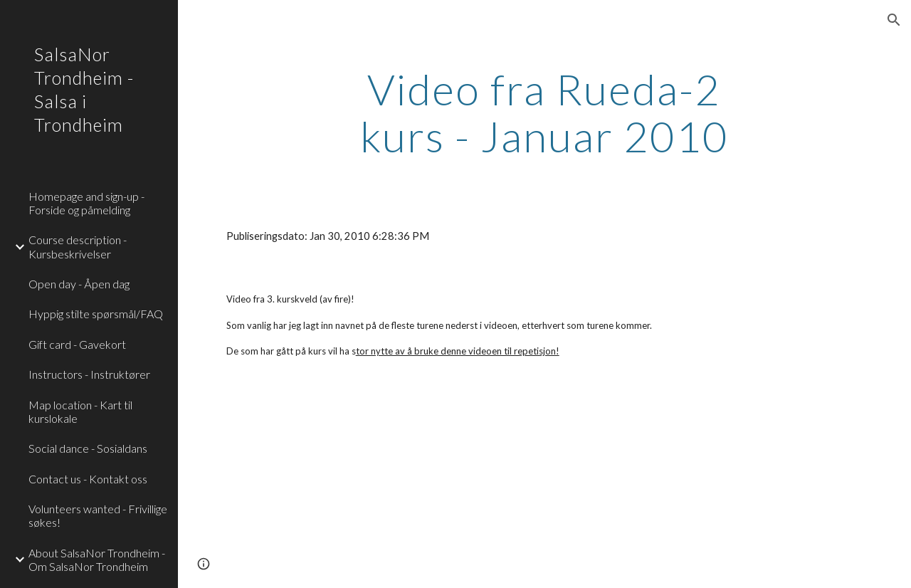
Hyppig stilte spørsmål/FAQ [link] (96, 314)
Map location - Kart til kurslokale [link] (80, 411)
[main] (544, 112)
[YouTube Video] (323, 486)
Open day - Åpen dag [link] (79, 284)
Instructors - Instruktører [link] (89, 374)
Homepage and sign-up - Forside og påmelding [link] (86, 203)
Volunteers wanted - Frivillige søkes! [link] (98, 515)
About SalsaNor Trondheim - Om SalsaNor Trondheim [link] (97, 560)
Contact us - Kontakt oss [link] (88, 479)
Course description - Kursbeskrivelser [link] (78, 246)
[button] (894, 20)
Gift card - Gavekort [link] (77, 344)
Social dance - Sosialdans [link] (88, 448)
